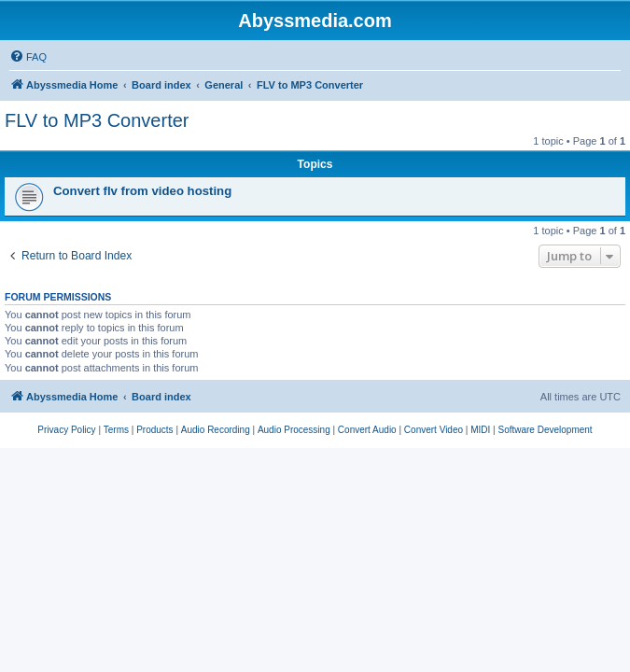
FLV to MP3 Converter (97, 120)
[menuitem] (28, 57)
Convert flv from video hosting (142, 191)
